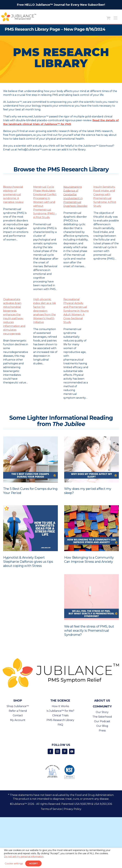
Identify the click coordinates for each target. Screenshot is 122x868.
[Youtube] (72, 751)
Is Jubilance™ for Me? (60, 711)
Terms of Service (51, 809)
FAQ (60, 725)
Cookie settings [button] (14, 864)
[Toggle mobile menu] (116, 18)
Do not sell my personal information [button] (24, 857)
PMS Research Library (60, 720)
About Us (102, 701)
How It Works (60, 706)
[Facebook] (50, 751)
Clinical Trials (60, 715)
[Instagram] (58, 751)
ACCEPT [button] (33, 863)
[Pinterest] (65, 751)
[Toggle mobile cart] (108, 18)
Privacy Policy (73, 809)
